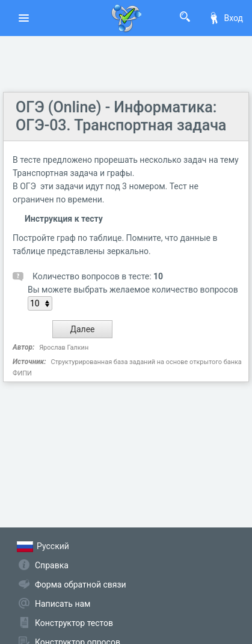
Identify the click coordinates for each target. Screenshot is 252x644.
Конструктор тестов (74, 623)
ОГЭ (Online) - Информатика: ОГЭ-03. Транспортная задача (121, 116)
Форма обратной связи (81, 585)
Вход (226, 18)
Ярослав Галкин (64, 348)
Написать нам (63, 604)
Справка (52, 565)
